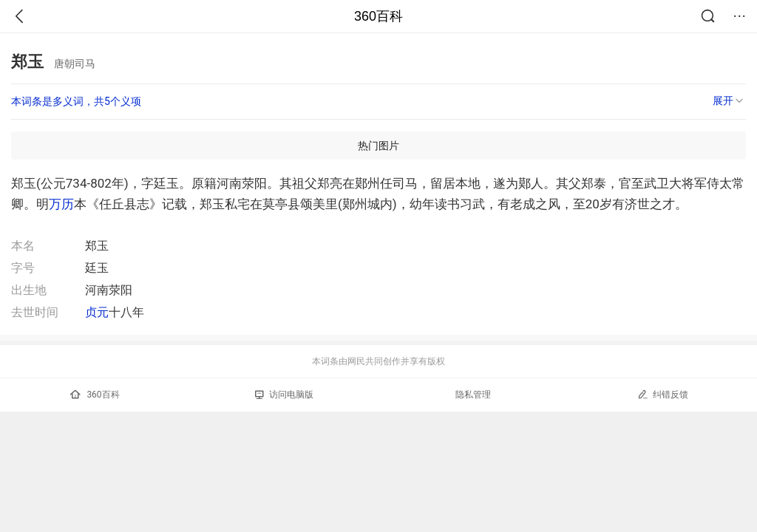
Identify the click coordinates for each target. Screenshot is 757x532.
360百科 (378, 16)
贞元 (97, 312)
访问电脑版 (284, 395)
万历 (61, 204)
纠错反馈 (663, 394)
